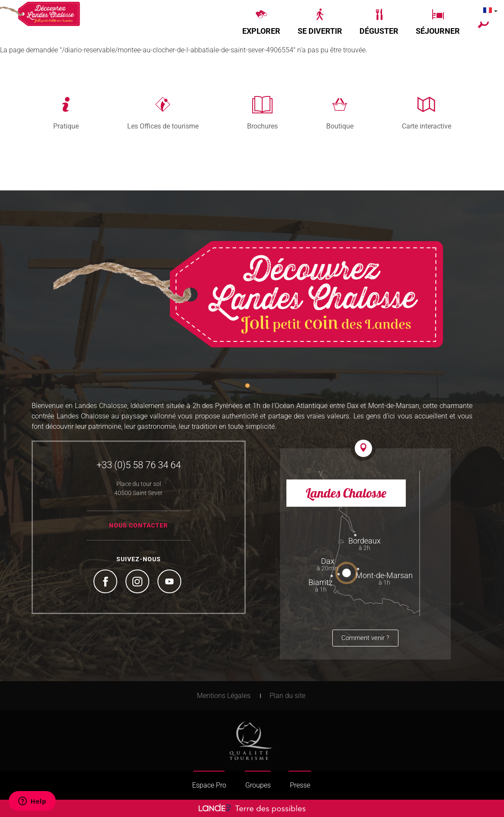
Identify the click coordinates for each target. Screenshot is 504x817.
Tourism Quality (251, 740)
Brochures (262, 126)
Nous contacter (138, 525)
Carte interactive (427, 126)
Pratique (66, 126)
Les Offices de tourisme (163, 126)
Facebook (106, 582)
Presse (300, 785)
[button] (261, 22)
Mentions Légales (224, 696)
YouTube (170, 582)
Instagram (138, 582)
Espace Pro (209, 785)
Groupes (258, 785)
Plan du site (287, 696)
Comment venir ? (365, 638)
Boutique (340, 126)
